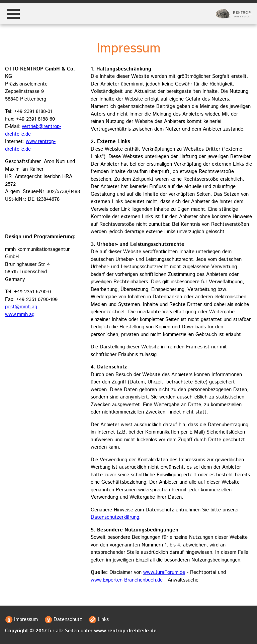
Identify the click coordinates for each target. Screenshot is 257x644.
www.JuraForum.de (164, 572)
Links (103, 619)
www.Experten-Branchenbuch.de (127, 580)
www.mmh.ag (20, 314)
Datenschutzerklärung (115, 517)
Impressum (26, 619)
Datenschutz (68, 619)
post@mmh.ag (21, 307)
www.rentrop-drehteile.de (30, 145)
